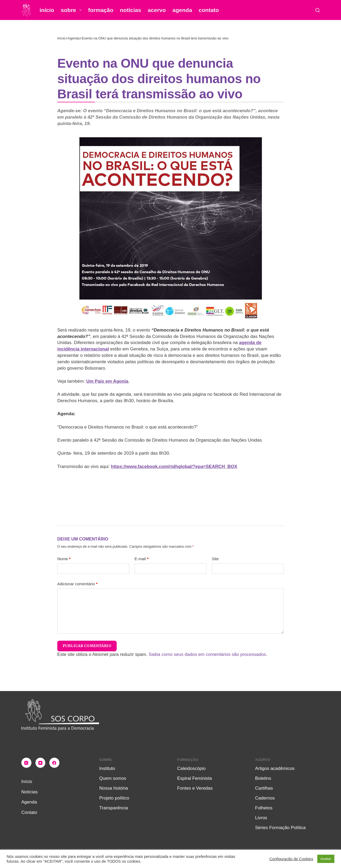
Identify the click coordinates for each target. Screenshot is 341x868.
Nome (64, 559)
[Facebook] (54, 763)
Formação (101, 10)
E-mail (142, 559)
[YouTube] (40, 763)
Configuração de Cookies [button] (291, 859)
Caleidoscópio (191, 768)
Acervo (157, 10)
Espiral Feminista (194, 778)
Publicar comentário (87, 646)
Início (47, 10)
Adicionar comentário (77, 584)
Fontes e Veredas (195, 788)
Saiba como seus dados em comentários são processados (207, 654)
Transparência (114, 808)
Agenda (182, 10)
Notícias (130, 10)
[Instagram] (26, 763)
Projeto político (114, 798)
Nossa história (114, 788)
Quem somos (113, 778)
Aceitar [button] (326, 859)
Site (215, 559)
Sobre (72, 10)
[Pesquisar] (318, 10)
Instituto (107, 768)
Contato (209, 10)
